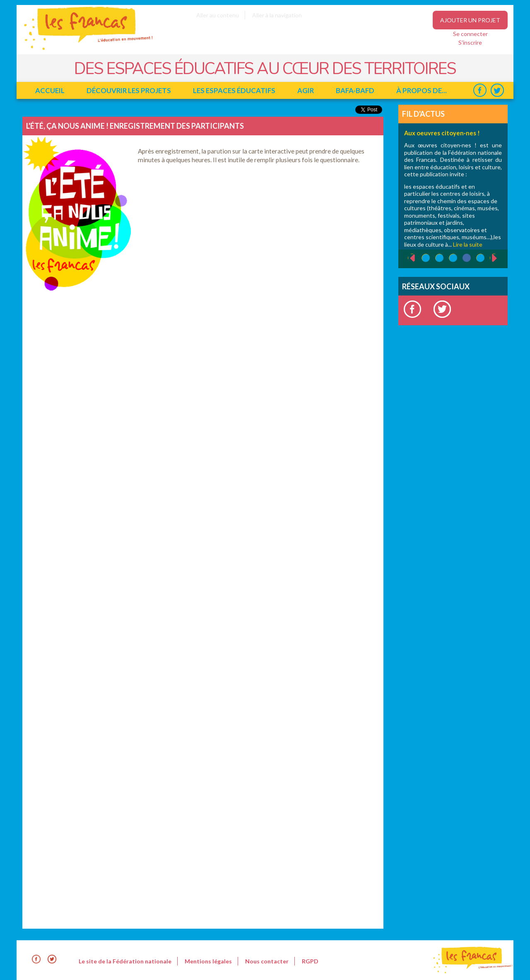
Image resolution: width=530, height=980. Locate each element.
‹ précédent (408, 258)
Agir (306, 90)
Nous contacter (267, 961)
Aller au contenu (218, 15)
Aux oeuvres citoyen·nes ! (442, 133)
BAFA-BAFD (355, 90)
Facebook (480, 90)
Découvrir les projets (129, 90)
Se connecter (470, 34)
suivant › (499, 258)
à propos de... (422, 90)
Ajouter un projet (470, 20)
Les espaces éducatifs (234, 90)
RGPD (310, 961)
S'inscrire (470, 42)
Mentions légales (208, 961)
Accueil (50, 90)
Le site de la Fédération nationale (125, 961)
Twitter (497, 90)
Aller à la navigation (277, 15)
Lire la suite (468, 244)
